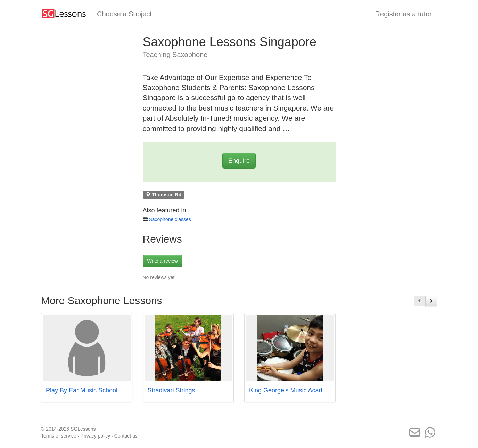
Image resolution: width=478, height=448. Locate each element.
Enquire (239, 161)
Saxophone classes (170, 219)
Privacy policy (96, 436)
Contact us (126, 436)
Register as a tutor (403, 14)
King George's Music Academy (292, 390)
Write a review (163, 261)
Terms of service (59, 436)
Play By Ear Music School (82, 390)
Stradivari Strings (171, 390)
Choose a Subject (124, 14)
